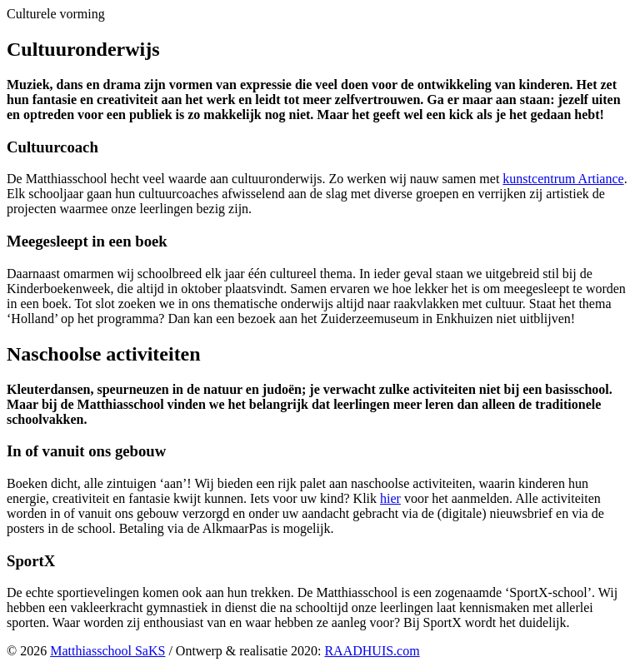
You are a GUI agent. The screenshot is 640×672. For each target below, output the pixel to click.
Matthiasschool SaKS (107, 651)
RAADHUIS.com (372, 651)
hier (390, 498)
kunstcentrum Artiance (563, 179)
